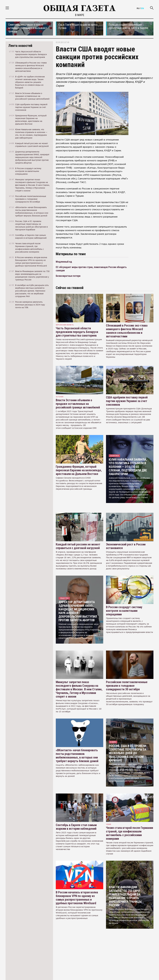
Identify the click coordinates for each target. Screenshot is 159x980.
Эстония (60, 397)
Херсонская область (65, 325)
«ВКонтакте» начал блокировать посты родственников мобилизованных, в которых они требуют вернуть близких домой (77, 756)
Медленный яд (64, 262)
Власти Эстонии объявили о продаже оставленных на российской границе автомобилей (78, 404)
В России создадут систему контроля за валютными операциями (124, 611)
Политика (114, 456)
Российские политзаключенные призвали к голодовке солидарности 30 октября (127, 686)
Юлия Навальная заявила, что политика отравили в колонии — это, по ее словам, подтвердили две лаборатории (128, 467)
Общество (64, 598)
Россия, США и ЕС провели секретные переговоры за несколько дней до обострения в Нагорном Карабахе (128, 753)
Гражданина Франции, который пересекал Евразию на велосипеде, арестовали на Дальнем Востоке (79, 470)
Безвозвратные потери (68, 276)
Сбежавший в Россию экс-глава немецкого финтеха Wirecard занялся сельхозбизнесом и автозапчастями (127, 331)
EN (143, 8)
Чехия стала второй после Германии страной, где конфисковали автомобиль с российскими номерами (130, 833)
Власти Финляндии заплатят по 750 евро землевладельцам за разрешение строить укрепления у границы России (125, 896)
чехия (109, 824)
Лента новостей (20, 46)
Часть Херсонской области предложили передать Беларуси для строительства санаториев (77, 332)
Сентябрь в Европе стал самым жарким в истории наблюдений (76, 827)
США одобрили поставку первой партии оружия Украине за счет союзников (127, 401)
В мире (80, 15)
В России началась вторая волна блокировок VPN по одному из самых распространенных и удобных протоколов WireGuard (77, 898)
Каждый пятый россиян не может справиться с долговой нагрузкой (78, 546)
